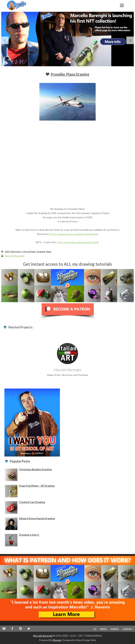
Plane (49, 252)
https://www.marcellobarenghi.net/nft (78, 242)
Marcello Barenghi (43, 636)
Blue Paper (16, 252)
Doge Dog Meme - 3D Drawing (37, 486)
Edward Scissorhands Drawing (37, 518)
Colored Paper (29, 252)
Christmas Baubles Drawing (35, 469)
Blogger (57, 640)
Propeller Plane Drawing (70, 74)
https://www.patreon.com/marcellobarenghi (74, 234)
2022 (7, 252)
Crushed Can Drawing (32, 502)
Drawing (41, 252)
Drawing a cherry (29, 535)
